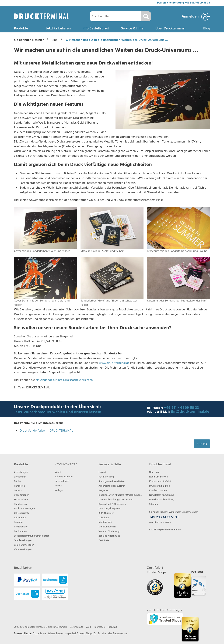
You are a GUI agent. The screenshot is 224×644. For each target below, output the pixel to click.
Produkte (21, 29)
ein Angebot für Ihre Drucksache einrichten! (65, 380)
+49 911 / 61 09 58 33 (197, 3)
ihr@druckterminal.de (190, 412)
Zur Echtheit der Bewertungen (111, 634)
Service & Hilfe (132, 29)
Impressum (100, 627)
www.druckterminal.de (114, 363)
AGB (89, 627)
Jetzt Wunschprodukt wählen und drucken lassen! (58, 412)
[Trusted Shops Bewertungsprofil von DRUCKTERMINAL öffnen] (190, 629)
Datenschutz (76, 627)
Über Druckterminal (170, 29)
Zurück (202, 444)
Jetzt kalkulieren (58, 29)
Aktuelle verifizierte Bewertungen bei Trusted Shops (63, 634)
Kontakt (113, 627)
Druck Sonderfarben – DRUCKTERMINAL (46, 431)
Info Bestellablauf (96, 29)
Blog (207, 29)
